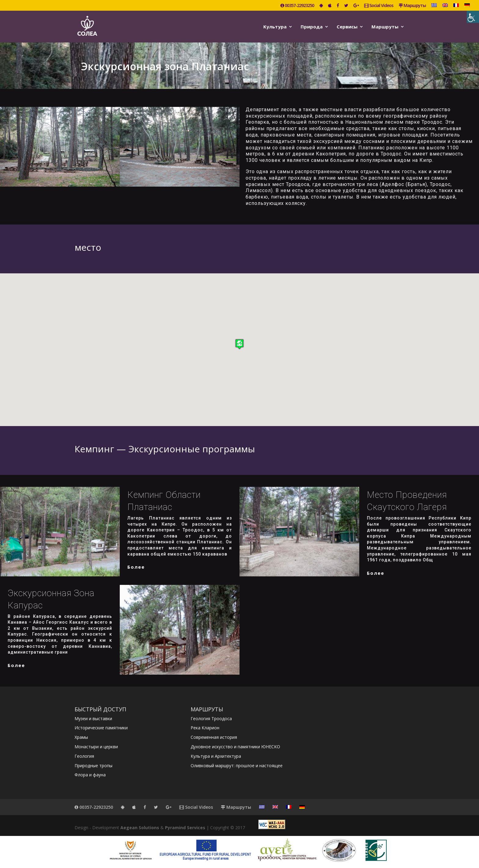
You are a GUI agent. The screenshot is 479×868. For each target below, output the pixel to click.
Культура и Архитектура (216, 756)
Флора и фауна (90, 775)
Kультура (275, 27)
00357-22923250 (297, 6)
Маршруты (412, 6)
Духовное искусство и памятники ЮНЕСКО (235, 747)
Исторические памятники (101, 728)
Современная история (214, 737)
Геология (84, 756)
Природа (312, 27)
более (136, 567)
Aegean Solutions (140, 828)
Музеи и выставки (93, 718)
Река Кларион (205, 728)
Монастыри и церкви (96, 747)
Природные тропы (93, 766)
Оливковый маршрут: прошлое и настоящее (237, 766)
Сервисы (347, 27)
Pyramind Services (185, 828)
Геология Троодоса (211, 718)
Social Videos (379, 6)
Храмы (81, 737)
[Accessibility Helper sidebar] (473, 17)
